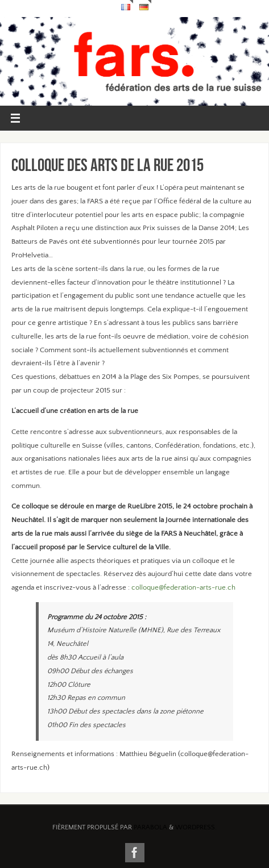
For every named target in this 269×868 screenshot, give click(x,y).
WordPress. (196, 827)
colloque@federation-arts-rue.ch (183, 587)
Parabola (150, 827)
